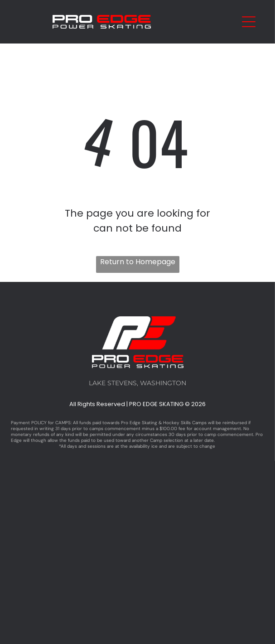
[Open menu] (249, 22)
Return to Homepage (138, 262)
